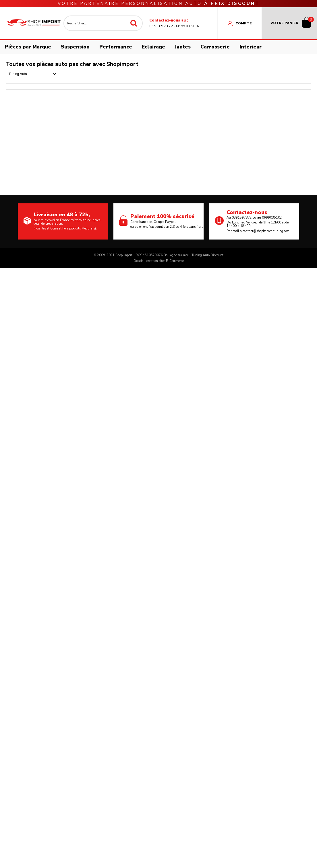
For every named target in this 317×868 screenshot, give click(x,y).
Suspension (75, 47)
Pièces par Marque (28, 47)
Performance (116, 47)
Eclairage (153, 47)
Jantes (183, 47)
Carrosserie (215, 47)
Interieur (251, 47)
